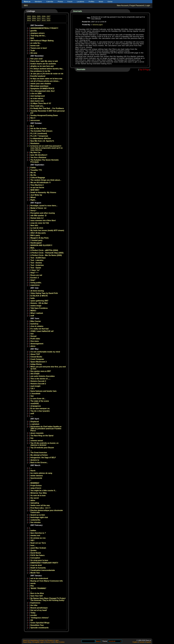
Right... (33, 200)
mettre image (36, 306)
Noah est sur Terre (38, 543)
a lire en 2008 (36, 93)
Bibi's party (35, 235)
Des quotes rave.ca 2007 (41, 371)
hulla (32, 298)
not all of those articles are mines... (45, 81)
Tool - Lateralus (37, 260)
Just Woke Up (36, 195)
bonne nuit (35, 46)
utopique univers (38, 33)
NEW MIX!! (35, 190)
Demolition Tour (37, 625)
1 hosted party (36, 240)
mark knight (35, 386)
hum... (33, 545)
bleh (32, 38)
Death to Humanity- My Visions (43, 192)
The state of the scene (40, 401)
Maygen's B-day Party (39, 238)
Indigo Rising (36, 364)
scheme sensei (37, 441)
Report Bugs (27, 642)
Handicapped (36, 243)
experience (35, 285)
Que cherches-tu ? (38, 533)
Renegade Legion (38, 642)
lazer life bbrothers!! (39, 155)
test (32, 334)
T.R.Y (33, 389)
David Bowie (36, 553)
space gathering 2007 (39, 301)
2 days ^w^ (35, 270)
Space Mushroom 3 (38, 362)
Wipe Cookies (60, 642)
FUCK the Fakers (38, 555)
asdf (32, 316)
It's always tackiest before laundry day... (47, 69)
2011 (44, 18)
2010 (39, 18)
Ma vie (33, 173)
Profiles (91, 2)
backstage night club (39, 517)
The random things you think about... (46, 180)
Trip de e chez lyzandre (40, 411)
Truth (33, 51)
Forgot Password (137, 5)
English (135, 642)
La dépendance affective (41, 138)
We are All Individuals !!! (41, 183)
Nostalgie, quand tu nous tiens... (44, 206)
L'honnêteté (35, 394)
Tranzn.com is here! (39, 48)
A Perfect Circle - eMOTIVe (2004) (44, 250)
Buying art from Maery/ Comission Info (47, 581)
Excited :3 (35, 278)
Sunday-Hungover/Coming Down (44, 115)
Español (148, 642)
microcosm (35, 120)
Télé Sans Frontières (39, 308)
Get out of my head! (39, 610)
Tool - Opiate (36, 268)
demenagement (37, 344)
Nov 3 (33, 118)
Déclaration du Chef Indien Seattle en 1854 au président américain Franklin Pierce (46, 429)
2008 (29, 18)
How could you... (37, 106)
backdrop (34, 324)
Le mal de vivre (37, 228)
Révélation (35, 143)
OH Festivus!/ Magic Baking (42, 41)
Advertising (34, 640)
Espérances (35, 603)
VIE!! (32, 540)
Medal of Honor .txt (38, 208)
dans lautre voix (37, 101)
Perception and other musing (43, 213)
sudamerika (35, 520)
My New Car (35, 152)
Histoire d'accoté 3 (38, 381)
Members (38, 2)
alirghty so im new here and (42, 66)
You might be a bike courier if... (43, 491)
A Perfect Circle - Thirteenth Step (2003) (47, 253)
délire (33, 500)
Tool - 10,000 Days (38, 258)
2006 (44, 16)
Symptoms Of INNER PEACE (42, 89)
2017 (39, 21)
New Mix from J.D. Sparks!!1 (42, 141)
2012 (49, 18)
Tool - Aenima (36, 263)
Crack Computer (37, 359)
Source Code (50, 642)
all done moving (37, 291)
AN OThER (35, 374)
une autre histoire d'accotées (43, 376)
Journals (77, 11)
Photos (60, 2)
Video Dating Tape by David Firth (44, 293)
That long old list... (38, 36)
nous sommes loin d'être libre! (43, 220)
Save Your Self (37, 596)
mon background (38, 96)
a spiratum (35, 424)
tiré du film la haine (38, 129)
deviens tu (35, 460)
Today (33, 613)
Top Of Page (144, 70)
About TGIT (35, 354)
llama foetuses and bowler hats (43, 391)
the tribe (34, 605)
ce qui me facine (37, 187)
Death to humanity (38, 568)
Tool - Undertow (37, 265)
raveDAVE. (35, 404)
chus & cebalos (37, 326)
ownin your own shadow (41, 84)
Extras (110, 2)
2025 (49, 21)
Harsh (33, 471)
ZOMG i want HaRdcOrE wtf (42, 331)
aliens (33, 346)
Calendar (50, 2)
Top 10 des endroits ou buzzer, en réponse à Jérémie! (44, 444)
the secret (35, 498)
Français (142, 642)
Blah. (33, 248)
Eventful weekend (38, 76)
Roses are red (36, 275)
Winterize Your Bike (39, 493)
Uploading (35, 503)
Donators (50, 640)
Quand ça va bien (38, 515)
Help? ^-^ (34, 273)
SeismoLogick (98, 25)
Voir (32, 396)
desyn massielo (37, 433)
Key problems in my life (40, 71)
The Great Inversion (39, 453)
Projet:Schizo (36, 486)
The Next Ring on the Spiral (42, 436)
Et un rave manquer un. (40, 408)
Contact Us (42, 640)
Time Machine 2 (37, 185)
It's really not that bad (39, 329)
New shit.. (35, 225)
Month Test (35, 573)
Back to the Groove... (39, 462)
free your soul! (37, 59)
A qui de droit (36, 565)
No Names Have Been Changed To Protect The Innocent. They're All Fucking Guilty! (48, 599)
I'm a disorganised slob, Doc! (43, 91)
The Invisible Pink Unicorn (41, 131)
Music (101, 2)
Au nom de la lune (38, 495)
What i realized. (37, 313)
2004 (34, 16)
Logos (57, 640)
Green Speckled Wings (40, 623)
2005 (39, 16)
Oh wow (34, 53)
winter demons (37, 476)
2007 (49, 16)
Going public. (36, 283)
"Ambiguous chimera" (40, 618)
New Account (122, 5)
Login (148, 5)
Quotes (33, 550)
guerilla (34, 31)
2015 (34, 21)
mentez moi (35, 535)
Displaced (35, 422)
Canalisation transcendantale (43, 570)
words (33, 583)
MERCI (33, 311)
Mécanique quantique (39, 86)
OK (32, 620)
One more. (35, 341)
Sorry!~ (34, 211)
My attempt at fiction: (39, 455)
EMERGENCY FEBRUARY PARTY (44, 563)
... (31, 450)
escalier (34, 615)
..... (32, 416)
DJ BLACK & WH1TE (39, 296)
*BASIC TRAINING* (38, 588)
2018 (44, 21)
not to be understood (39, 578)
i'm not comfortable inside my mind (45, 352)
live (32, 438)
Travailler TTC (36, 170)
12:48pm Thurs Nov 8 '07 (41, 103)
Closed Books (36, 357)
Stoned (33, 336)
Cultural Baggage (38, 178)
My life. (33, 175)
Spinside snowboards (39, 628)
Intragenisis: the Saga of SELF (43, 458)
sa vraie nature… (38, 98)
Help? (33, 280)
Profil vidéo (35, 339)
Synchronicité (36, 478)
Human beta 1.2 (37, 218)
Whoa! (33, 197)
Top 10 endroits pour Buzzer (42, 448)
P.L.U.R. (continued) (39, 133)
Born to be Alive (37, 593)
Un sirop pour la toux (39, 560)
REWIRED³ (35, 483)
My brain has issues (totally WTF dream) (47, 230)
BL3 (32, 126)
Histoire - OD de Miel (39, 303)
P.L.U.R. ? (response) (39, 136)
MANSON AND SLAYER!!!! (41, 245)
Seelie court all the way (40, 505)
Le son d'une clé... (38, 399)
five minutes (36, 522)
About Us (26, 640)
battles (33, 531)
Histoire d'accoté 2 (38, 384)
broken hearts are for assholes (43, 64)
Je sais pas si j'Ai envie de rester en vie (47, 74)
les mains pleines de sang (41, 473)
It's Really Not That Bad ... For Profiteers (47, 108)
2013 (29, 21)
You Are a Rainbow (38, 157)
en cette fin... (36, 43)
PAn (32, 586)
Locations (80, 2)
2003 (29, 16)
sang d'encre (36, 488)
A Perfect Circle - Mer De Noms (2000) (46, 255)
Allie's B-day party (38, 233)
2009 (34, 18)
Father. (33, 168)
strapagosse (36, 406)
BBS (26, 5)
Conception (35, 558)
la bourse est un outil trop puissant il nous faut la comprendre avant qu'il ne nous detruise (46, 148)
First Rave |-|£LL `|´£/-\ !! (40, 508)
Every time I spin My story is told (44, 61)
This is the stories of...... (40, 379)
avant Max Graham (38, 548)
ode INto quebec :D (38, 216)
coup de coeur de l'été (40, 223)
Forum (70, 2)
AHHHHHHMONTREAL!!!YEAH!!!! (44, 28)
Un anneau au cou (38, 538)
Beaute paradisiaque (39, 608)
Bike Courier (36, 321)
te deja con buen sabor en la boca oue (46, 79)
